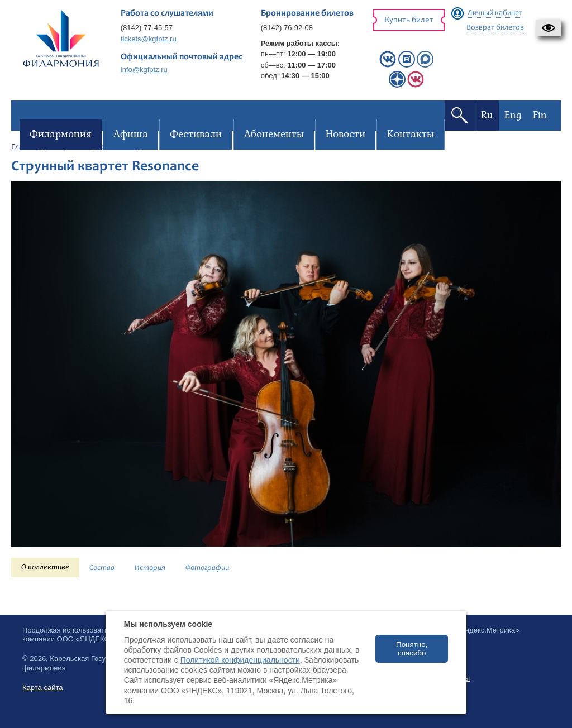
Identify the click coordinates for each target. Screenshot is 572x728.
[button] (548, 28)
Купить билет (409, 20)
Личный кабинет (495, 13)
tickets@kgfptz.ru (149, 39)
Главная (25, 147)
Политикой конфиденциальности (240, 660)
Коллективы (117, 147)
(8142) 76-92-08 (287, 28)
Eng (510, 115)
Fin (537, 115)
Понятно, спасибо (412, 649)
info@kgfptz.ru (144, 70)
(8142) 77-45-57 (147, 28)
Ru (484, 115)
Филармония (68, 147)
